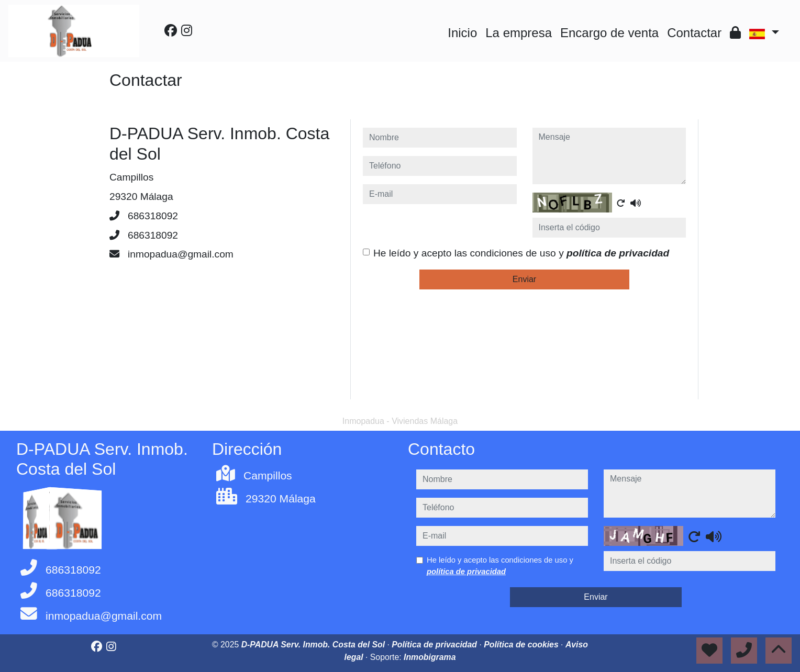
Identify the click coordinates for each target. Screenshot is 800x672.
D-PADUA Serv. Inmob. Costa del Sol (314, 645)
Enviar (524, 279)
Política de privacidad (435, 645)
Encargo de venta (609, 33)
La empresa (519, 33)
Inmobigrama (430, 657)
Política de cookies (522, 645)
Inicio (462, 33)
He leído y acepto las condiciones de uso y (521, 253)
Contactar (694, 33)
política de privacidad (618, 253)
